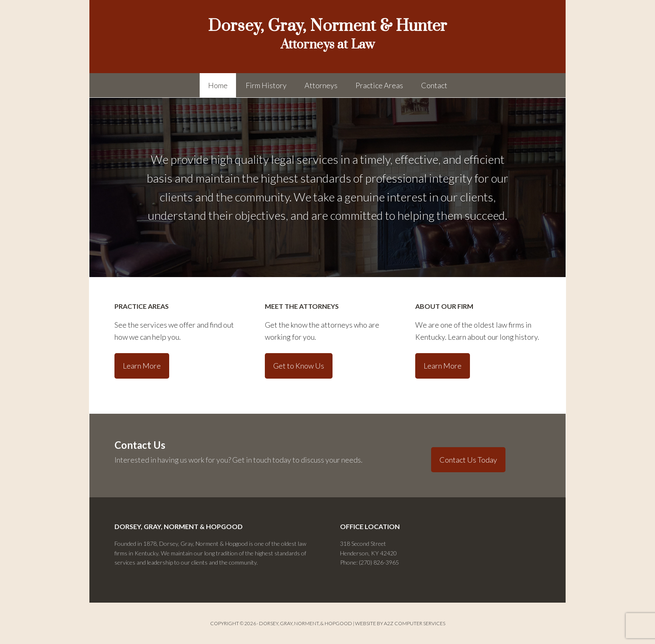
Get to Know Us (299, 366)
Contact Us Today (468, 460)
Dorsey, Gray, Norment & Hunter (327, 26)
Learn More (142, 366)
